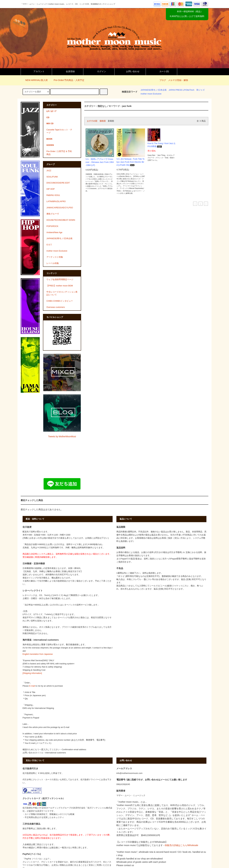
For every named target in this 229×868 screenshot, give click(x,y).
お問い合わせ (130, 71)
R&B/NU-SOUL (53, 195)
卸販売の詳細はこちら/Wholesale (182, 845)
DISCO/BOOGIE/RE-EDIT (58, 183)
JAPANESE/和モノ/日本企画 (154, 90)
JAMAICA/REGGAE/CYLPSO (60, 208)
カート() (161, 71)
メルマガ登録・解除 (178, 80)
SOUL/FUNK (52, 177)
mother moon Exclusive (151, 94)
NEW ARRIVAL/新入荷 (35, 80)
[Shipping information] (32, 673)
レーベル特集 (53, 263)
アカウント (36, 71)
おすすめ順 (92, 121)
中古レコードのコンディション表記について (62, 293)
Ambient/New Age (54, 232)
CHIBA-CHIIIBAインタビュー (60, 301)
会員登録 (68, 71)
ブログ (163, 80)
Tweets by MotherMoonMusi (62, 436)
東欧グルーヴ (53, 214)
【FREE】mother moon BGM (60, 286)
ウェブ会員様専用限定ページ (60, 280)
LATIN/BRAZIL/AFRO (56, 201)
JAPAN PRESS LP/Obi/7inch (181, 90)
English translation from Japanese (38, 654)
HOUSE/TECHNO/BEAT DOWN (61, 220)
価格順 (103, 121)
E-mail (32, 686)
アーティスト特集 (55, 257)
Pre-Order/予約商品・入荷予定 (67, 80)
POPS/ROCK (52, 226)
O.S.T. (49, 245)
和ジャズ (201, 90)
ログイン (99, 71)
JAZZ (49, 171)
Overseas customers (56, 307)
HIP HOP (51, 189)
